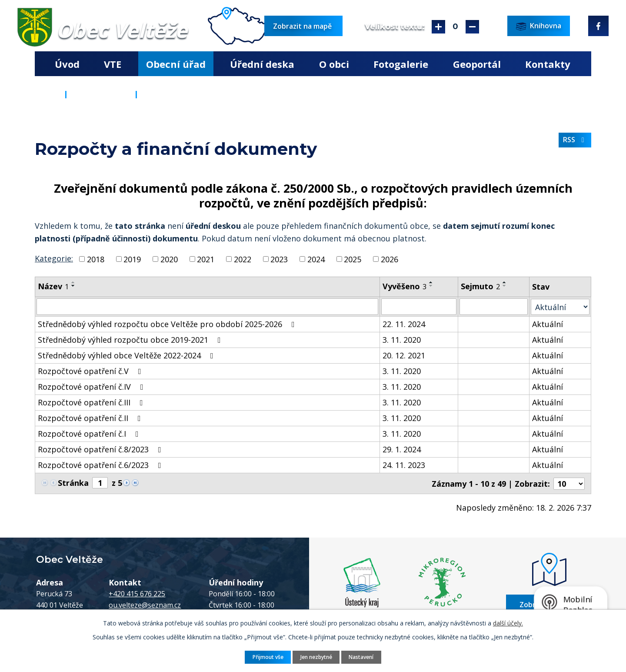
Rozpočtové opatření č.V (91, 371)
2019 (132, 259)
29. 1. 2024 (402, 449)
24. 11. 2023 (404, 465)
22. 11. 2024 (404, 324)
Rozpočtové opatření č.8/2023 (101, 449)
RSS (575, 140)
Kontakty (548, 64)
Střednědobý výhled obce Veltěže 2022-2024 (127, 355)
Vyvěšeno (405, 286)
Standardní (455, 27)
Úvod (67, 64)
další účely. (508, 623)
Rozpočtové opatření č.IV (92, 387)
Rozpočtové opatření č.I (90, 434)
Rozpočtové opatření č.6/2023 (101, 465)
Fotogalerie (401, 64)
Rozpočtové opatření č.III (92, 402)
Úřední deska (262, 64)
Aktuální (548, 324)
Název (53, 286)
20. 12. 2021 (404, 355)
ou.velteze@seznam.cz (145, 605)
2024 (316, 259)
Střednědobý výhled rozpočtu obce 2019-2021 (131, 340)
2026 (390, 259)
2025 (353, 259)
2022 (243, 259)
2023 (279, 259)
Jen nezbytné (316, 657)
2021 (206, 259)
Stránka (73, 483)
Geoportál (477, 64)
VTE (113, 64)
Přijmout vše (266, 657)
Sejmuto (480, 286)
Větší (438, 27)
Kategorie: (54, 258)
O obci (334, 64)
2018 (96, 259)
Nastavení (363, 657)
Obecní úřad (176, 64)
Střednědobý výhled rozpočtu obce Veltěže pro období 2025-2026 (168, 324)
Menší (472, 27)
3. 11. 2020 (402, 340)
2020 (169, 259)
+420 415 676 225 (137, 593)
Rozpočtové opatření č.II (91, 418)
